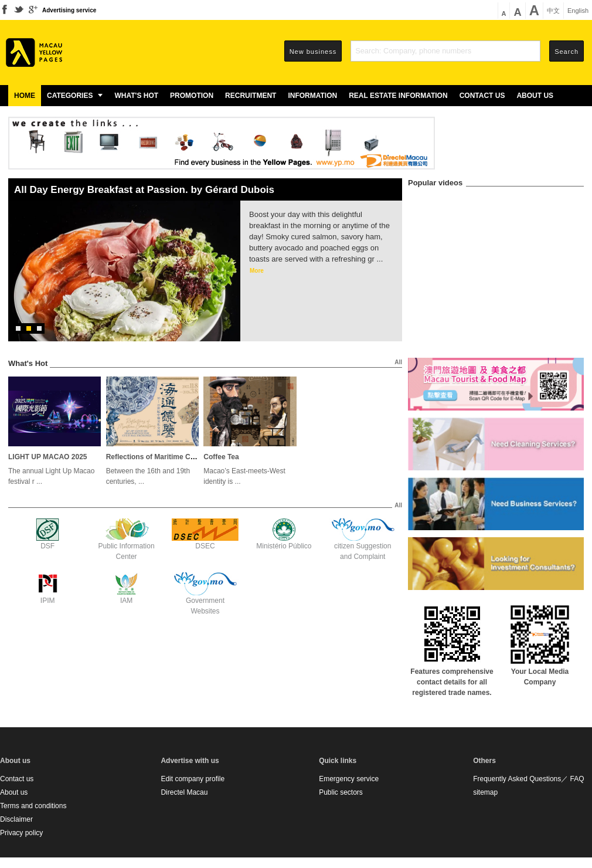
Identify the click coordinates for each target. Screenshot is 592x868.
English (578, 11)
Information (312, 96)
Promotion (192, 96)
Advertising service (69, 10)
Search (567, 52)
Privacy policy (21, 833)
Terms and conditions (33, 806)
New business (313, 52)
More (257, 271)
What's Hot (136, 96)
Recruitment (251, 96)
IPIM (48, 601)
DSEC (205, 546)
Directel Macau (184, 792)
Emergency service (349, 779)
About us (535, 96)
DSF (47, 546)
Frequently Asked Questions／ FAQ (528, 779)
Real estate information (398, 96)
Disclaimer (16, 819)
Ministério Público (284, 546)
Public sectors (341, 792)
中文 (553, 11)
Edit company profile (193, 779)
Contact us (482, 96)
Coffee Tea (221, 457)
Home (25, 96)
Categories (75, 96)
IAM (126, 601)
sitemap (485, 792)
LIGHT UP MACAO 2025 (47, 457)
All (398, 362)
